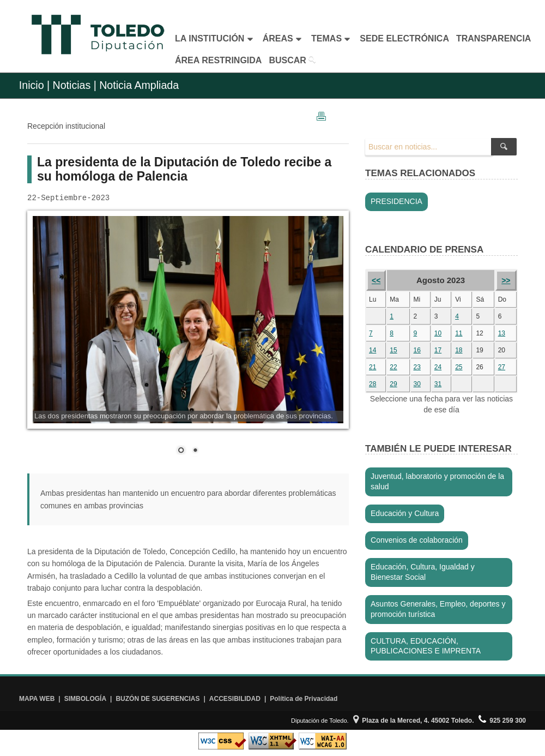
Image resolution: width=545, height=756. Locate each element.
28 (373, 384)
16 (417, 350)
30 (417, 384)
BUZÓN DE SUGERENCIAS (158, 699)
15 (393, 350)
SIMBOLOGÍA (85, 699)
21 (373, 367)
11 (459, 333)
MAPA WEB (37, 699)
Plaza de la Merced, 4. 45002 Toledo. (414, 721)
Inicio (32, 85)
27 (502, 367)
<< (376, 280)
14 (373, 350)
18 (459, 350)
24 (438, 367)
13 (502, 333)
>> (506, 280)
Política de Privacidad (304, 699)
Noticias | (75, 85)
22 (393, 367)
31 (438, 384)
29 (393, 384)
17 (438, 350)
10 (438, 333)
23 (417, 367)
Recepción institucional (66, 126)
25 (459, 367)
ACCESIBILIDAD (235, 699)
